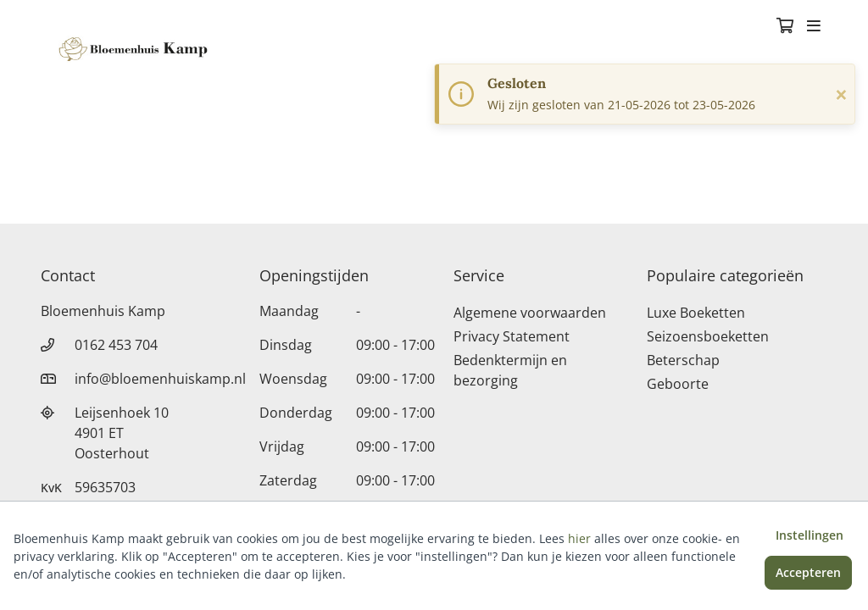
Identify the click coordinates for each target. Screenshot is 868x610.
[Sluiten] (841, 94)
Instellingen (810, 535)
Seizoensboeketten (708, 336)
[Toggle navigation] (814, 27)
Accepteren (808, 572)
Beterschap (683, 360)
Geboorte (678, 384)
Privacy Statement (512, 336)
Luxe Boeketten (696, 313)
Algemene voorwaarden (530, 313)
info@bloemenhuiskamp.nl (160, 379)
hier (579, 538)
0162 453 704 (116, 345)
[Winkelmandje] (785, 27)
